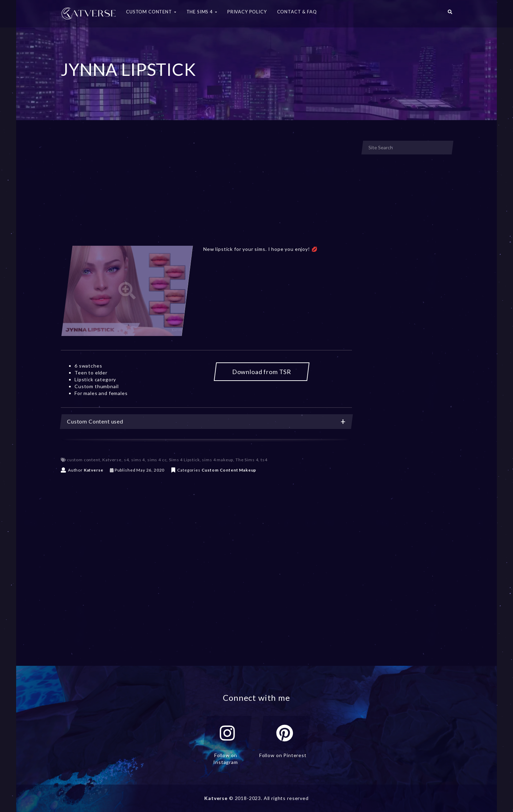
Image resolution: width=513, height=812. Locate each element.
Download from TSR (262, 372)
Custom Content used (206, 421)
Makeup (248, 470)
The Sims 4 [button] (202, 12)
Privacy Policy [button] (247, 12)
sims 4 (138, 460)
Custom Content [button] (151, 12)
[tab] (206, 422)
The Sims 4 (247, 460)
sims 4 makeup (218, 460)
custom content (84, 460)
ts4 (264, 460)
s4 (127, 460)
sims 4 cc (157, 460)
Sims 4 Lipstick (184, 460)
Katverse (112, 460)
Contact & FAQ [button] (297, 12)
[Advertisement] (206, 192)
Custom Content (220, 470)
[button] (450, 14)
